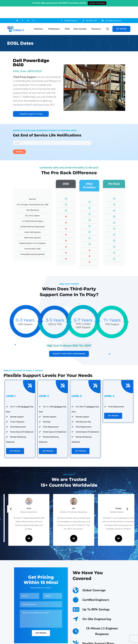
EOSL (68, 17)
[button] (68, 541)
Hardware (38, 17)
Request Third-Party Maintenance (69, 344)
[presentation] (11, 500)
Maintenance (54, 17)
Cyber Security (80, 17)
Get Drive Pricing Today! (97, 3)
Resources (96, 17)
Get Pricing (121, 17)
